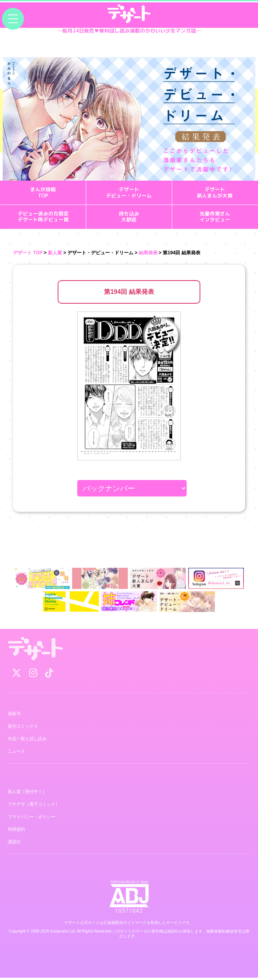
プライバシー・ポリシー (32, 819)
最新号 (14, 716)
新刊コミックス (23, 728)
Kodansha (59, 934)
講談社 (14, 844)
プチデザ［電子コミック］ (34, 806)
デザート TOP (28, 255)
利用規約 (16, 831)
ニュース (16, 754)
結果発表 (148, 255)
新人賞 (55, 255)
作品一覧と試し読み (27, 741)
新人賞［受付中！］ (27, 794)
